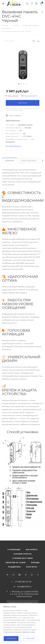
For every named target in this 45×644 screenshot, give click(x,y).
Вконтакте (7, 575)
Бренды (35, 562)
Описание (9, 161)
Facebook (19, 575)
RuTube (13, 575)
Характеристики (28, 161)
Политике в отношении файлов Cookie (19, 632)
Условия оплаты (22, 554)
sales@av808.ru (24, 587)
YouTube (32, 575)
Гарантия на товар (16, 562)
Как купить (32, 550)
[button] (19, 84)
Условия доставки (22, 558)
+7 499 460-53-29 (23, 582)
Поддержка (14, 567)
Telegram (26, 575)
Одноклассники (38, 575)
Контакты (31, 567)
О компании (14, 550)
